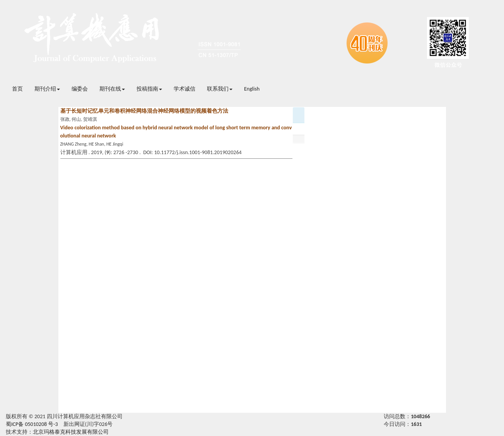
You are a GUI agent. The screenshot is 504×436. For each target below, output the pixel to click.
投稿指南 (149, 89)
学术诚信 (185, 89)
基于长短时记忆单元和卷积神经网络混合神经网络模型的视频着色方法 (144, 111)
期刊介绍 (47, 89)
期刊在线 (112, 89)
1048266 (420, 416)
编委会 (80, 89)
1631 (416, 424)
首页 (17, 89)
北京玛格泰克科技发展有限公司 (71, 432)
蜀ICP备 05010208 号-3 (32, 424)
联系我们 (220, 89)
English (252, 89)
